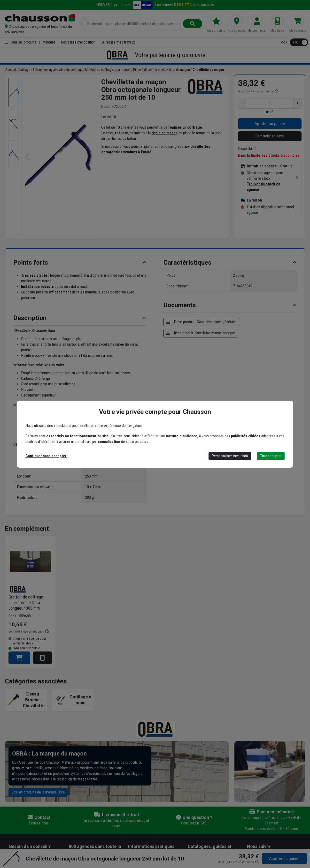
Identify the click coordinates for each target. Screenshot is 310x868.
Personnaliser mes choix (230, 456)
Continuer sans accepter (46, 456)
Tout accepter (271, 456)
